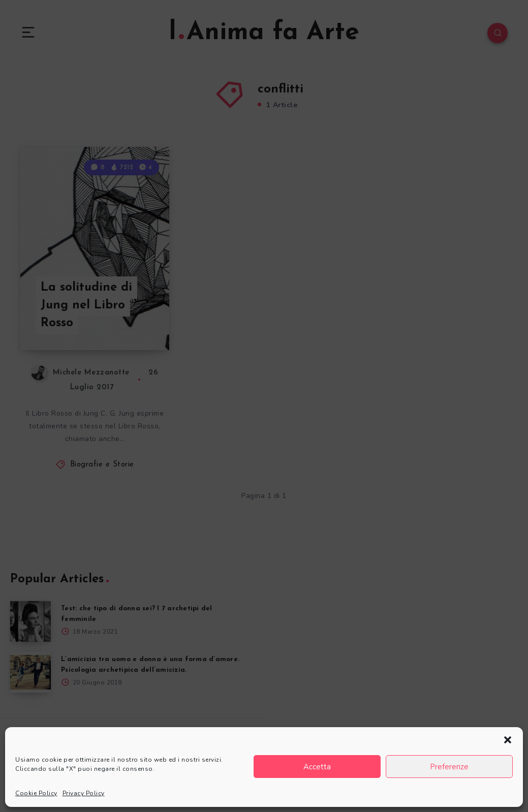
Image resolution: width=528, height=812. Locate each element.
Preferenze (449, 767)
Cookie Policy (36, 793)
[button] (508, 740)
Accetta (317, 767)
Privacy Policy (84, 793)
